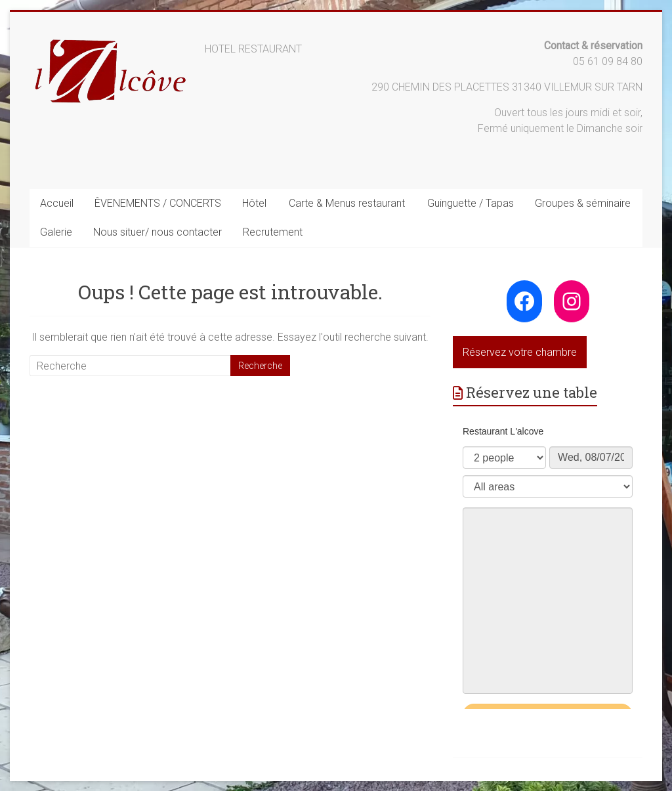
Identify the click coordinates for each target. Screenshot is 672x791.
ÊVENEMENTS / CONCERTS (158, 203)
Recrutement (273, 232)
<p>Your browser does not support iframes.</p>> (548, 561)
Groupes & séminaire (583, 203)
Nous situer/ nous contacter (157, 232)
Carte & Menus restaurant (347, 203)
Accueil (57, 203)
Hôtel (254, 203)
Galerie (56, 232)
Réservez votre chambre (520, 352)
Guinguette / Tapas (471, 203)
